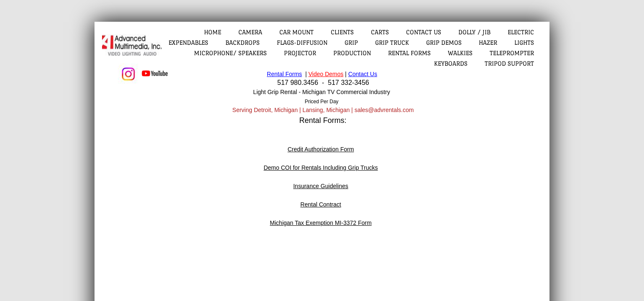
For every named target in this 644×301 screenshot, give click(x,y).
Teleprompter (512, 53)
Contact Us (424, 32)
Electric (521, 32)
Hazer (488, 42)
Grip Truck (392, 42)
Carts (380, 32)
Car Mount (296, 32)
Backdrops (243, 42)
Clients (342, 32)
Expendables (188, 42)
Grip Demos (444, 42)
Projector (300, 53)
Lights (524, 42)
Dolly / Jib (474, 32)
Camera (250, 32)
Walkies (460, 53)
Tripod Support (509, 63)
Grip (351, 42)
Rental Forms (409, 53)
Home (213, 32)
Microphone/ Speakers (230, 53)
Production (352, 53)
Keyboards (451, 63)
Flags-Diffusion (302, 42)
